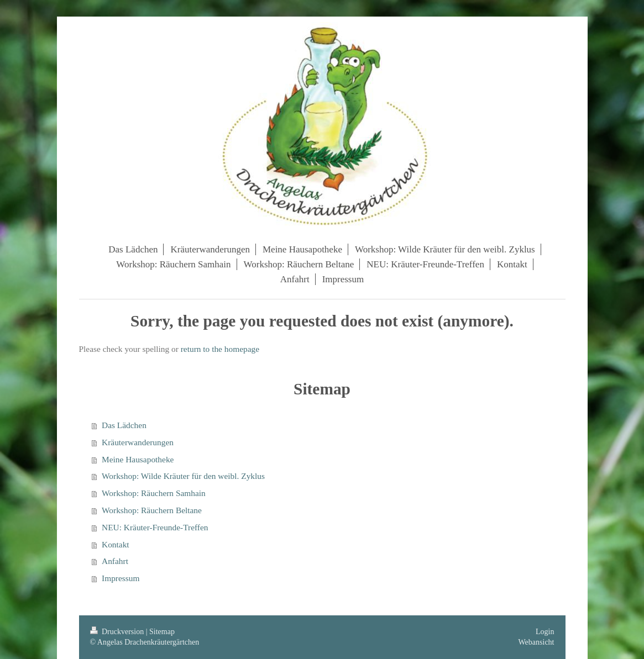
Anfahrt (115, 561)
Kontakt (116, 544)
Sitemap (162, 632)
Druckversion (118, 632)
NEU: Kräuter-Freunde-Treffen (155, 527)
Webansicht (536, 642)
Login (545, 632)
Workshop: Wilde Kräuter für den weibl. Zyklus (183, 476)
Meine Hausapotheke (138, 459)
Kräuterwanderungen (138, 442)
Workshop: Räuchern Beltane (152, 510)
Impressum (121, 578)
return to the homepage (220, 349)
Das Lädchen (124, 425)
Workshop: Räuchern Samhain (154, 493)
